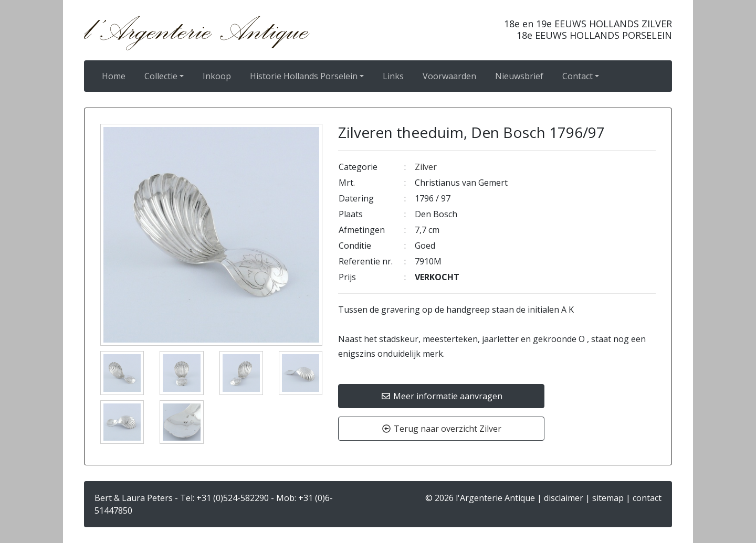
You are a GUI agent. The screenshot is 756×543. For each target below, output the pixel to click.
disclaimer (564, 498)
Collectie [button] (161, 76)
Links (393, 76)
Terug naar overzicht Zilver (441, 429)
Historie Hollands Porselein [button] (304, 76)
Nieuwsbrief (519, 76)
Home (114, 76)
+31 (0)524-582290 (233, 498)
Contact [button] (577, 76)
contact (647, 498)
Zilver (426, 167)
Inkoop (217, 76)
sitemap (608, 498)
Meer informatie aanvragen (442, 396)
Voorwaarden (449, 76)
